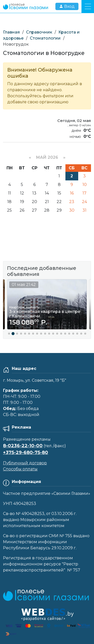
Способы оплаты (20, 469)
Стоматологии (45, 38)
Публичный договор (25, 463)
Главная (11, 32)
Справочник (39, 32)
